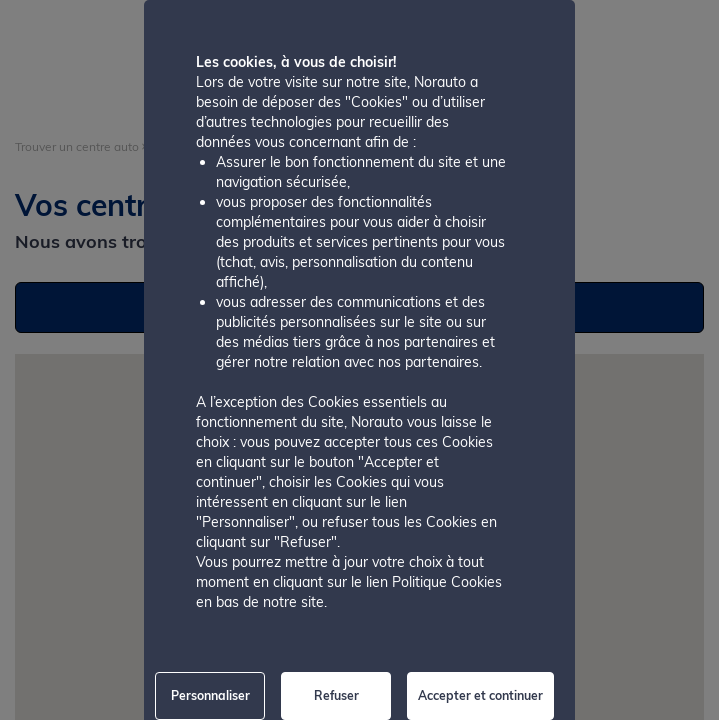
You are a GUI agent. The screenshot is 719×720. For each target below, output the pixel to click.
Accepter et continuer (480, 695)
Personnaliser (210, 695)
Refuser (336, 695)
